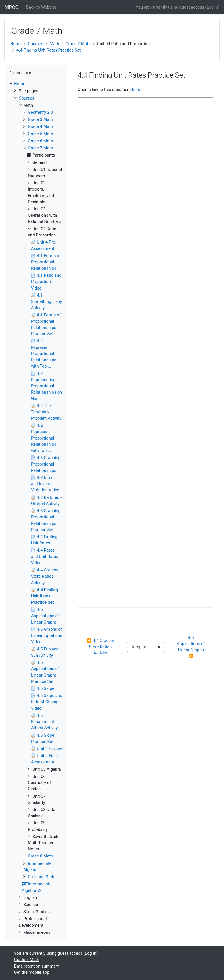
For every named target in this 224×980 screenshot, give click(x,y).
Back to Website (41, 7)
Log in (212, 7)
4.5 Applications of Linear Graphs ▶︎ (191, 647)
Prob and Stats (42, 877)
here (136, 90)
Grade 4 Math (40, 126)
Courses (35, 44)
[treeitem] (36, 84)
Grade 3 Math (40, 119)
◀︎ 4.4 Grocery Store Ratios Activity (101, 647)
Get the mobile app (32, 972)
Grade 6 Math (40, 141)
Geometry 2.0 (40, 112)
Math (54, 44)
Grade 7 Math (78, 44)
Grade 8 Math (40, 856)
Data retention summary (37, 966)
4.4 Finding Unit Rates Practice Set (49, 50)
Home (16, 44)
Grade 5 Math (40, 134)
